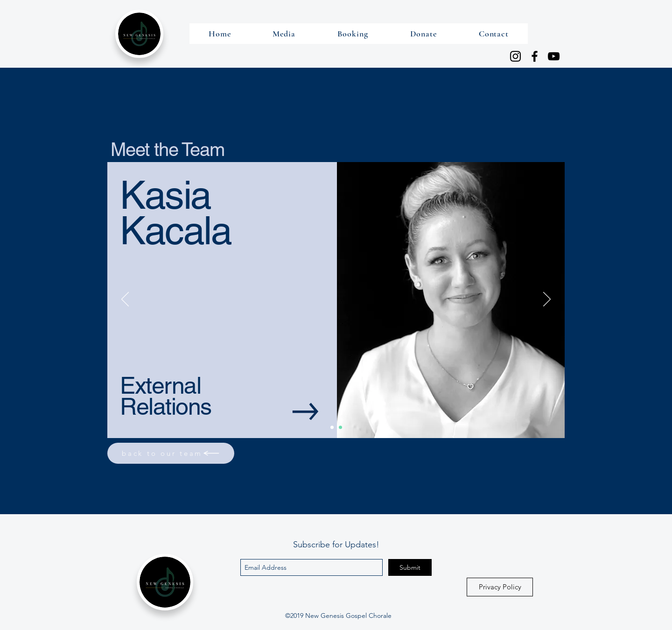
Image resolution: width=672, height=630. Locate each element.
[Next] (547, 300)
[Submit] (410, 567)
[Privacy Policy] (500, 587)
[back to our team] (171, 453)
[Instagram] (515, 56)
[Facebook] (535, 56)
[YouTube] (554, 56)
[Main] (332, 428)
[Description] (340, 428)
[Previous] (125, 300)
